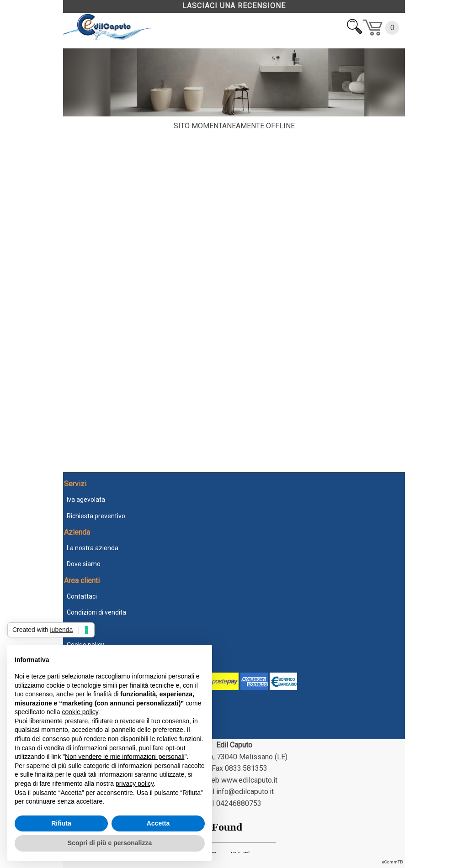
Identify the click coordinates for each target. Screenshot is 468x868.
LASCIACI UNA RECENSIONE (234, 6)
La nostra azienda (93, 548)
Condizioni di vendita (96, 612)
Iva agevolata (86, 500)
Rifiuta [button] (61, 823)
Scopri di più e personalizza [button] (110, 843)
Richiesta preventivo (96, 516)
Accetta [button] (158, 823)
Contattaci (82, 596)
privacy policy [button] (135, 784)
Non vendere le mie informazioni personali (125, 757)
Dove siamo (84, 564)
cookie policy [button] (80, 712)
